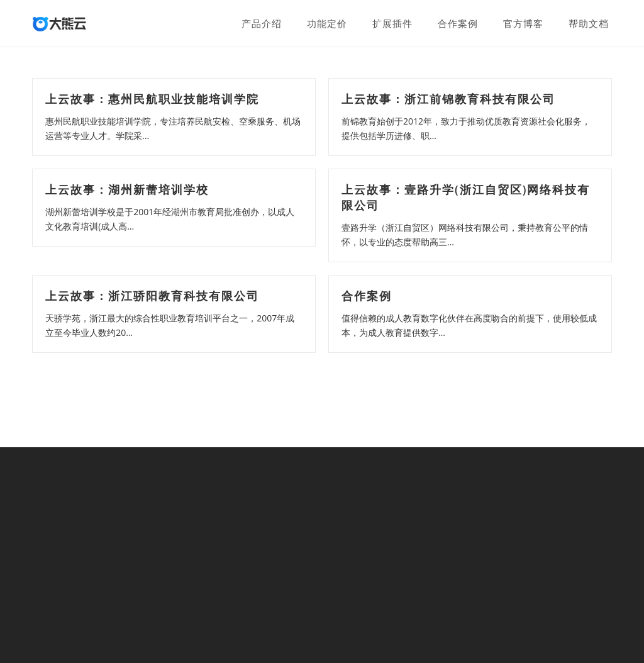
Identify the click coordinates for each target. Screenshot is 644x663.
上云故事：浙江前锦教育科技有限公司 (448, 99)
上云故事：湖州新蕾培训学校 (127, 189)
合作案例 (367, 296)
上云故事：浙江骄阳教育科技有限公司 (152, 296)
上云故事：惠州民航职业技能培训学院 (152, 99)
